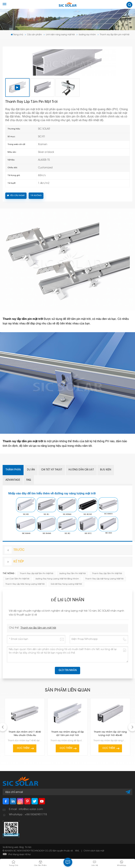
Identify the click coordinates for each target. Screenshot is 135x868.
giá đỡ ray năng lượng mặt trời (66, 584)
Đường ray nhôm (87, 35)
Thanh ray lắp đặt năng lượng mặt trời (104, 579)
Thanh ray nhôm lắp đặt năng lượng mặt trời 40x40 (110, 734)
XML (77, 851)
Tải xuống (36, 196)
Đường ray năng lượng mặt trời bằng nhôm (57, 579)
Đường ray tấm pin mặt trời (73, 574)
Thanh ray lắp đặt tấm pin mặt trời (37, 574)
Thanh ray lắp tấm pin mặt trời (107, 574)
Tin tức (28, 847)
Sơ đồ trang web (10, 847)
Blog (22, 847)
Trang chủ (17, 35)
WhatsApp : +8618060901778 (28, 815)
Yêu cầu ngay (16, 196)
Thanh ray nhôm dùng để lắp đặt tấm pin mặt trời (67, 734)
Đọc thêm (23, 748)
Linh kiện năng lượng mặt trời (60, 35)
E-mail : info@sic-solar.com (26, 809)
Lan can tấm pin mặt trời (17, 579)
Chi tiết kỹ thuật (52, 470)
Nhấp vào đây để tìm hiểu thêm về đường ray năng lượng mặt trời (52, 493)
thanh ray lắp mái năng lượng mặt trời (25, 584)
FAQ (29, 480)
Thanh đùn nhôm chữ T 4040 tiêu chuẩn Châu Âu (25, 734)
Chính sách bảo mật (94, 851)
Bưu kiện (106, 470)
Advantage (13, 480)
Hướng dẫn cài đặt (81, 470)
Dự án (31, 470)
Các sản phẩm (34, 35)
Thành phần (13, 470)
